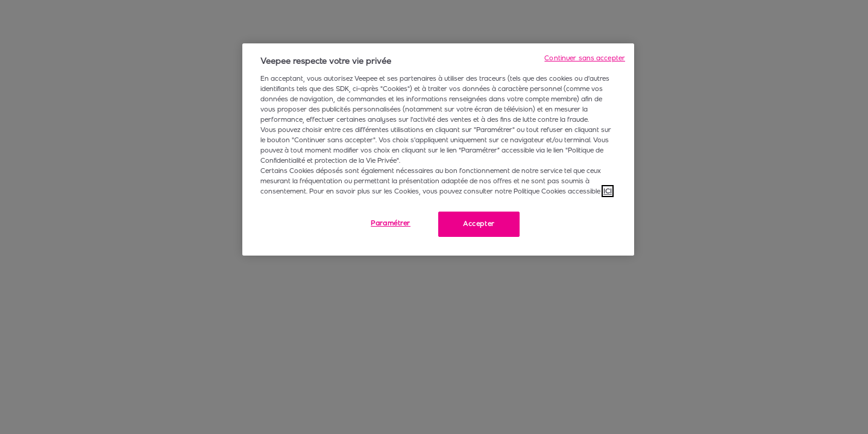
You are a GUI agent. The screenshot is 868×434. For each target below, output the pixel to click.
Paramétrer (391, 223)
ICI (608, 191)
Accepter (479, 224)
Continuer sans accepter (585, 58)
